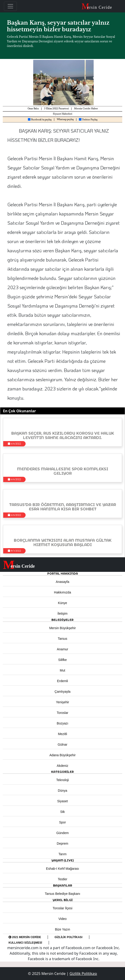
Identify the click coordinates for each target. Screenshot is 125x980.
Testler (62, 879)
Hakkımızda (62, 592)
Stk (62, 812)
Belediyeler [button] (62, 620)
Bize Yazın (62, 929)
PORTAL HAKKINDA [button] (63, 574)
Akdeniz (62, 766)
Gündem (62, 833)
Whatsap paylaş (65, 120)
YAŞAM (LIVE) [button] (63, 860)
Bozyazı (62, 723)
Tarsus (62, 639)
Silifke (62, 660)
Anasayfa (62, 582)
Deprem (62, 843)
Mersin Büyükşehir (62, 628)
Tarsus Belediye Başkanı (62, 894)
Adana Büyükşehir (62, 755)
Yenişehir (62, 702)
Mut (62, 670)
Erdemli (62, 681)
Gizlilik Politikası (69, 937)
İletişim (62, 614)
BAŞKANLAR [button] (63, 885)
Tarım (63, 854)
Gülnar (62, 744)
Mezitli (62, 734)
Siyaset (62, 801)
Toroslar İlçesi (62, 908)
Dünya (62, 791)
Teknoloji (62, 780)
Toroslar (62, 713)
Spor (62, 822)
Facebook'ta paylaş (40, 120)
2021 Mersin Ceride (25, 937)
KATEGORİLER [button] (62, 772)
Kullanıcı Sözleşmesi (25, 943)
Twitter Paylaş (88, 120)
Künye (62, 603)
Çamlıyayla (62, 692)
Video (62, 919)
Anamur (62, 649)
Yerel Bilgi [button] (63, 900)
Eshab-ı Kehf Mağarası (62, 869)
